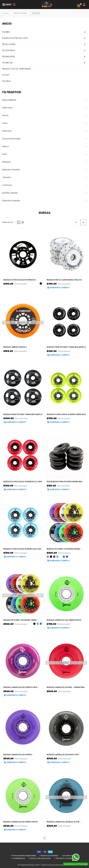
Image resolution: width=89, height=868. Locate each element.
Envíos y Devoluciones (39, 858)
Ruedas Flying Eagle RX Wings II (20, 280)
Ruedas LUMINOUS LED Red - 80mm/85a (66, 687)
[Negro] (41, 283)
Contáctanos (18, 858)
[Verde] (57, 557)
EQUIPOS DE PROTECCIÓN (15, 38)
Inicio (7, 24)
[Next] (83, 222)
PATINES (6, 32)
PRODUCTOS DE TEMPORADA (16, 69)
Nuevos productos (49, 856)
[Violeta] (64, 557)
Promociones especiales (23, 856)
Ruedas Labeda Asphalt (15, 347)
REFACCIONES (9, 44)
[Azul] (67, 557)
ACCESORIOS (9, 50)
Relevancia (9, 222)
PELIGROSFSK (8, 57)
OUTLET (6, 75)
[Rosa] (48, 557)
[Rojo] (54, 557)
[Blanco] (61, 557)
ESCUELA (6, 81)
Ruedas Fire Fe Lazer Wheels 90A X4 (64, 280)
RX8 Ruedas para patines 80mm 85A (64, 482)
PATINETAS (7, 63)
